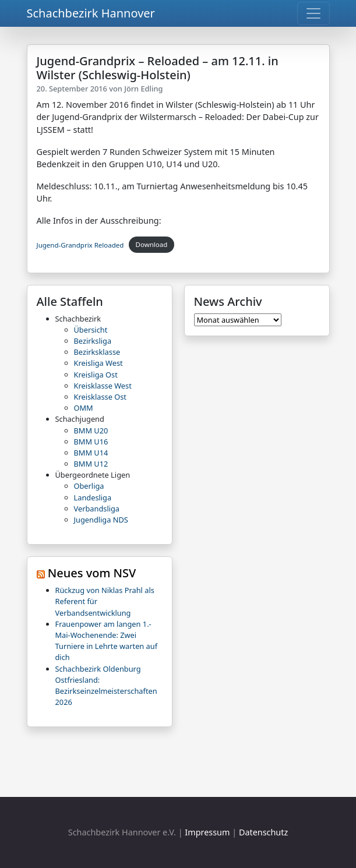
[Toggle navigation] (313, 13)
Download (152, 244)
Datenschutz (263, 832)
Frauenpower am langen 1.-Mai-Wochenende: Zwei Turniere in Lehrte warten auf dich (107, 641)
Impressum (207, 832)
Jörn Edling (143, 89)
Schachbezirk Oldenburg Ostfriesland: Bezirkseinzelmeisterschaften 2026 (106, 686)
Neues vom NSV (92, 573)
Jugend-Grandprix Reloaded (80, 244)
